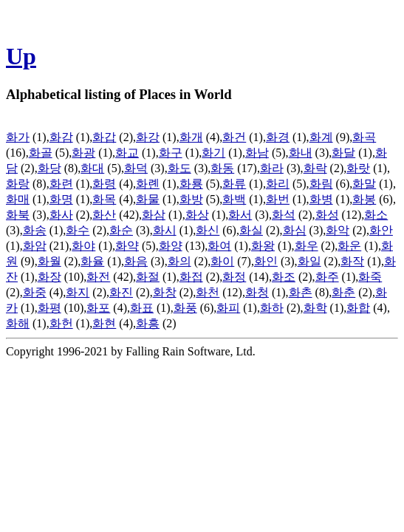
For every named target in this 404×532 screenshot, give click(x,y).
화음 (136, 261)
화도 (179, 168)
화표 (142, 308)
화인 (266, 261)
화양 (171, 246)
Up (21, 56)
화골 (41, 153)
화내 (301, 153)
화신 (208, 230)
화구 (171, 153)
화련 (61, 184)
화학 (315, 308)
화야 (83, 246)
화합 (358, 308)
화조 (284, 277)
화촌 (301, 292)
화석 (284, 215)
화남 (257, 153)
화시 (165, 230)
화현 (104, 323)
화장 (49, 277)
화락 (315, 168)
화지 (78, 292)
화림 (321, 184)
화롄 (148, 184)
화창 (165, 292)
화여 (219, 246)
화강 (148, 137)
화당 (49, 168)
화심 (295, 230)
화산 (104, 215)
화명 (61, 199)
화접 (191, 277)
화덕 (136, 168)
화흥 (148, 323)
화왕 (263, 246)
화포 (98, 308)
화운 (349, 246)
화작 (352, 261)
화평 (49, 308)
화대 (92, 168)
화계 (321, 137)
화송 (35, 230)
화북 (18, 215)
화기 (213, 153)
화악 (338, 230)
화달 (343, 153)
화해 (18, 323)
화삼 (154, 215)
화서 (240, 215)
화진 (121, 292)
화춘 (343, 292)
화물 (148, 199)
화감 (61, 137)
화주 (327, 277)
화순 (121, 230)
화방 (191, 199)
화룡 (191, 184)
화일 (309, 261)
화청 (257, 292)
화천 (208, 292)
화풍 (185, 308)
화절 (148, 277)
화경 (278, 137)
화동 (222, 168)
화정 (234, 277)
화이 (222, 261)
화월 (49, 261)
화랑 (18, 184)
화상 (197, 215)
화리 (278, 184)
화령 (104, 184)
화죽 (370, 277)
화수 (78, 230)
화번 (278, 199)
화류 (234, 184)
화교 (127, 153)
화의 (179, 261)
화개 (191, 137)
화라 (272, 168)
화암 (35, 246)
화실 (251, 230)
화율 (92, 261)
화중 (35, 292)
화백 (234, 199)
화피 (228, 308)
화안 (381, 230)
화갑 (104, 137)
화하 (272, 308)
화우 (307, 246)
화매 (18, 199)
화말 (364, 184)
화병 (321, 199)
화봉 (364, 199)
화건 (234, 137)
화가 (18, 137)
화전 (98, 277)
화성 (327, 215)
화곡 (364, 137)
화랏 (358, 168)
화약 (127, 246)
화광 (83, 153)
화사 (61, 215)
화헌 (61, 323)
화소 (376, 215)
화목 (104, 199)
